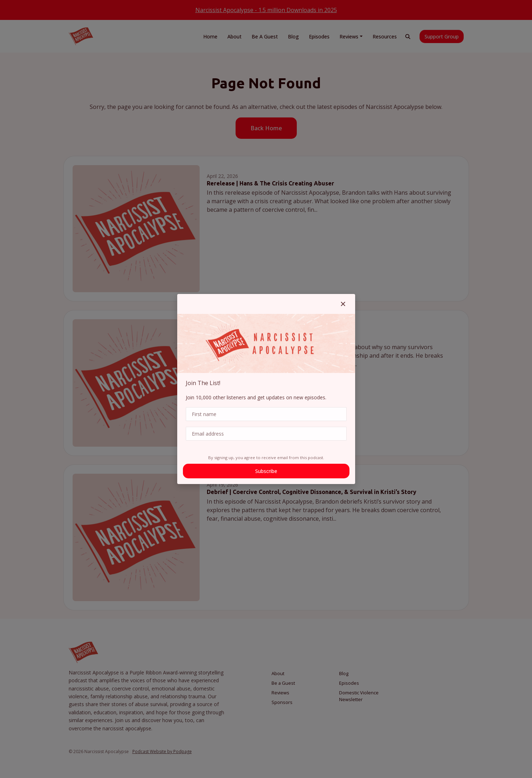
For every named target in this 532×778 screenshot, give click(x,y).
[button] (343, 304)
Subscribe (266, 471)
